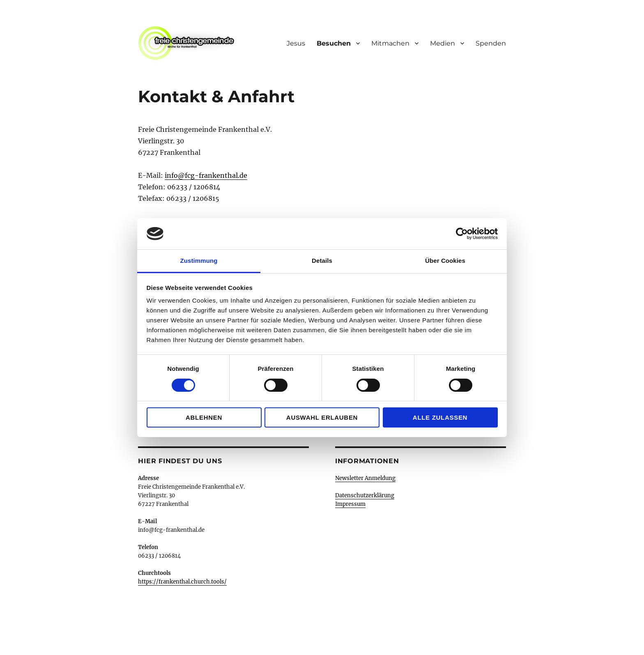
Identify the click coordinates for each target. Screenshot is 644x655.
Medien (443, 43)
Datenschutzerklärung (365, 495)
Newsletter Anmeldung (365, 478)
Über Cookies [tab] (445, 261)
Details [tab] (322, 261)
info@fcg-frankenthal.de (206, 175)
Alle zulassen (440, 417)
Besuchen (334, 43)
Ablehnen (204, 417)
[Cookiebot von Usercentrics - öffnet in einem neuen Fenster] (462, 234)
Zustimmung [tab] (199, 261)
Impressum (350, 504)
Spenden (491, 43)
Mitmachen (390, 43)
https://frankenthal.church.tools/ (182, 582)
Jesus (296, 43)
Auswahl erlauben (322, 417)
